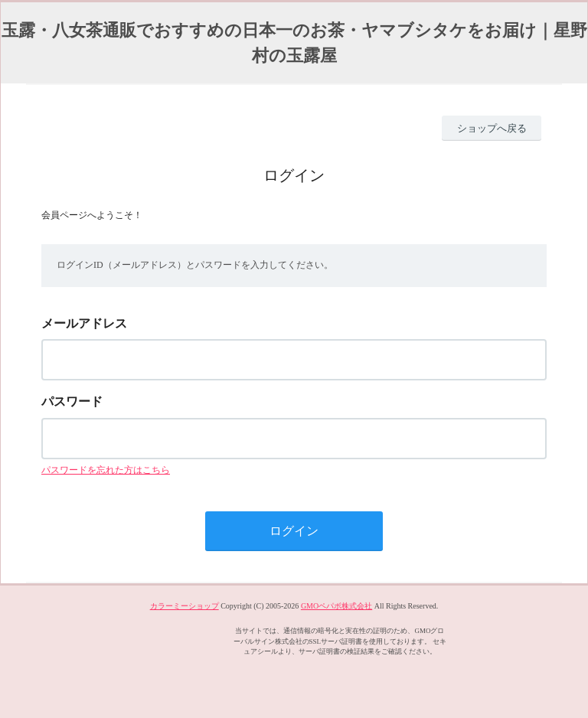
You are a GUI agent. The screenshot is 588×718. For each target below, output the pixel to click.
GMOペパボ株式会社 (336, 606)
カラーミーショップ (185, 606)
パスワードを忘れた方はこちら (106, 470)
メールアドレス (84, 323)
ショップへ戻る (492, 128)
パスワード (72, 401)
